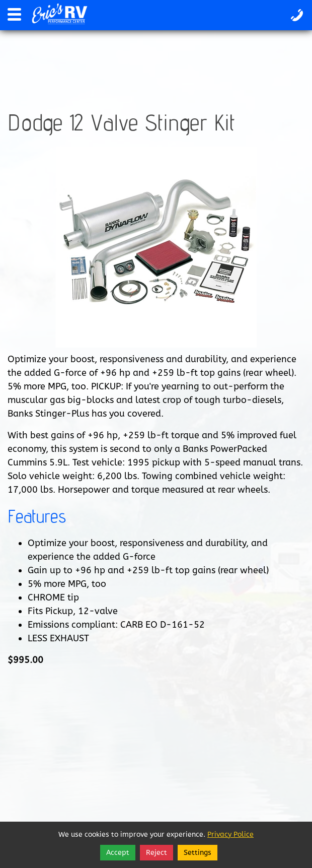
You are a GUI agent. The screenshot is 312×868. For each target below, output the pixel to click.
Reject (157, 853)
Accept (118, 853)
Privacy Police (230, 834)
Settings (198, 853)
